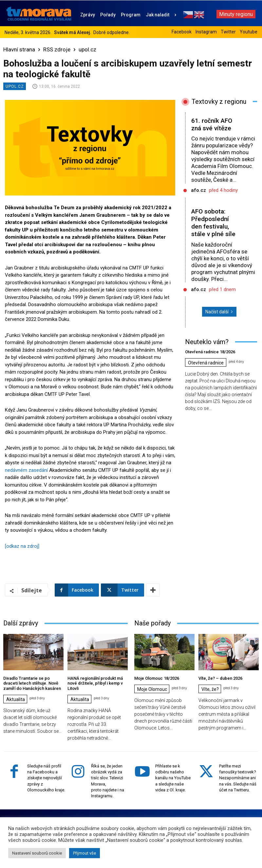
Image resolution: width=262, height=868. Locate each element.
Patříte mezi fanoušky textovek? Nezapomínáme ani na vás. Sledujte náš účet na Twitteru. (238, 778)
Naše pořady (152, 623)
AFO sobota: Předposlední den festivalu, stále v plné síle (213, 222)
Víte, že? (210, 689)
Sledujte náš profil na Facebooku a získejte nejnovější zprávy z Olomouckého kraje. (46, 778)
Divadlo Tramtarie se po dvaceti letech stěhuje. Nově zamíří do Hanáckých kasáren (32, 683)
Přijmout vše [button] (84, 853)
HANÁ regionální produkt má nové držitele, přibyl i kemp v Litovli (95, 683)
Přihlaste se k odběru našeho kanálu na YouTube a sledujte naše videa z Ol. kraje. (173, 778)
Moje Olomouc (152, 689)
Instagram (206, 32)
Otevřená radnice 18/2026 (210, 352)
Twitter (228, 32)
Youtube (249, 32)
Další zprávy (21, 623)
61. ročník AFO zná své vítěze (212, 124)
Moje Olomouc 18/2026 (157, 678)
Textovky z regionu (219, 102)
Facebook (182, 32)
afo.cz (198, 190)
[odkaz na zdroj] (22, 546)
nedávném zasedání (26, 470)
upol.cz (87, 49)
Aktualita (16, 699)
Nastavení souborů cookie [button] (37, 853)
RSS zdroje (57, 49)
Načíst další (219, 312)
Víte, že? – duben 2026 (220, 678)
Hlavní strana (19, 49)
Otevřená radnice (206, 363)
